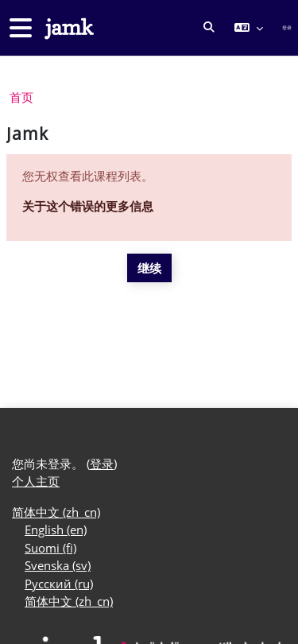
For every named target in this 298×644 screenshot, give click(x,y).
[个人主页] (68, 28)
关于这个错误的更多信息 (88, 206)
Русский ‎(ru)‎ (59, 584)
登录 (287, 27)
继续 (149, 268)
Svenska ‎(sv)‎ (58, 565)
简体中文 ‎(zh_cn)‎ (56, 512)
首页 (21, 97)
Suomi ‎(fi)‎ (50, 548)
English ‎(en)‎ (56, 530)
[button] (209, 28)
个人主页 (36, 481)
